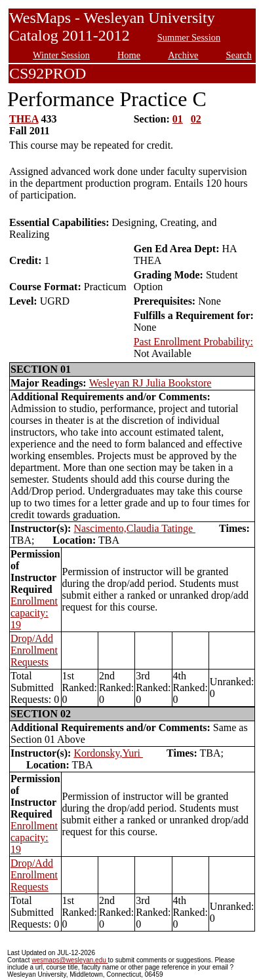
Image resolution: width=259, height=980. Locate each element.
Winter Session (61, 55)
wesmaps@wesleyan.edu (70, 960)
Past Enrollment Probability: (193, 342)
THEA (24, 119)
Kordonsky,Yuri (108, 753)
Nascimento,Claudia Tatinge (134, 528)
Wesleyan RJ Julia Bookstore (150, 383)
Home (129, 55)
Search (239, 55)
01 (178, 119)
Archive (183, 55)
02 (196, 119)
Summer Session (189, 37)
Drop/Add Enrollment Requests (34, 650)
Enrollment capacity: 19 (34, 613)
